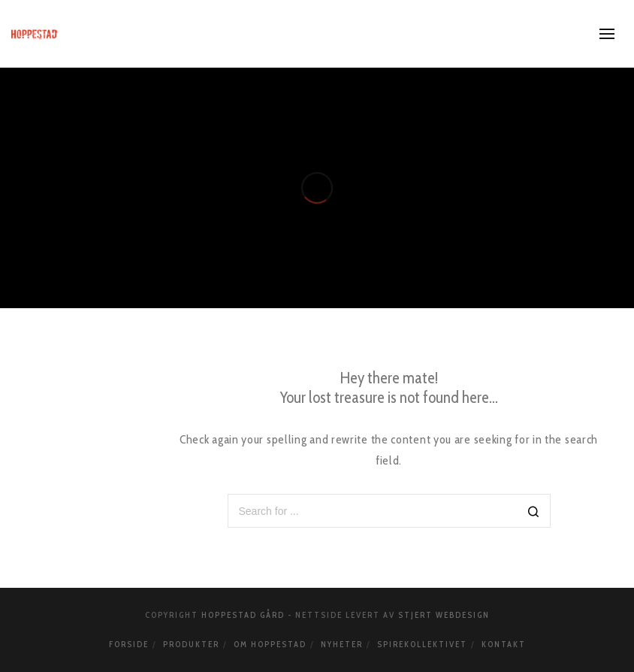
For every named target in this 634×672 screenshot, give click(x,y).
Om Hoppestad (270, 644)
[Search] (534, 512)
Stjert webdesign (444, 615)
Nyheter (342, 644)
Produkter (191, 644)
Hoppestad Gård (243, 615)
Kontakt (504, 644)
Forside (129, 644)
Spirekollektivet (422, 644)
